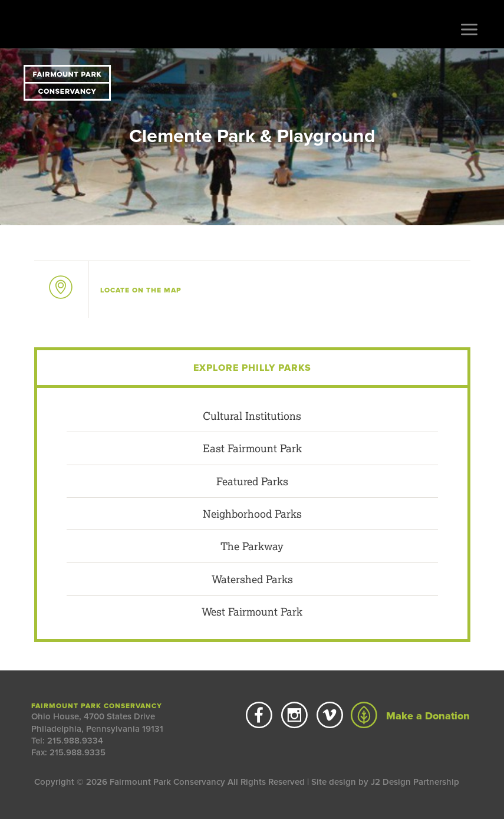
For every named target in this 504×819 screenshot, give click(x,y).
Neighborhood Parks (252, 514)
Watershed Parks (252, 579)
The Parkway (252, 546)
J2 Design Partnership (415, 782)
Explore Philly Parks (252, 368)
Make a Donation (410, 716)
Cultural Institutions (252, 416)
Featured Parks (252, 481)
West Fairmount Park (252, 611)
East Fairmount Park (252, 448)
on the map (141, 290)
